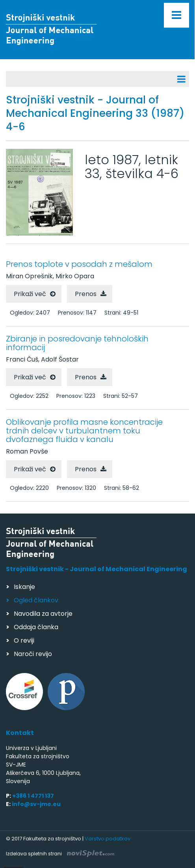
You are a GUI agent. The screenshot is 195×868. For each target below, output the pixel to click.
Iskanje (24, 587)
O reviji (24, 640)
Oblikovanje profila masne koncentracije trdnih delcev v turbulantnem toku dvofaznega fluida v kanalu (84, 431)
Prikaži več (30, 294)
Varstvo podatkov (108, 839)
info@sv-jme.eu (36, 804)
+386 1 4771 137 (33, 796)
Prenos (86, 294)
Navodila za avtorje (43, 614)
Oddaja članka (36, 627)
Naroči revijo (33, 654)
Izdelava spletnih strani (60, 854)
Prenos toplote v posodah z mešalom (79, 264)
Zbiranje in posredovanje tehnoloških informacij (77, 343)
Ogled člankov (36, 600)
